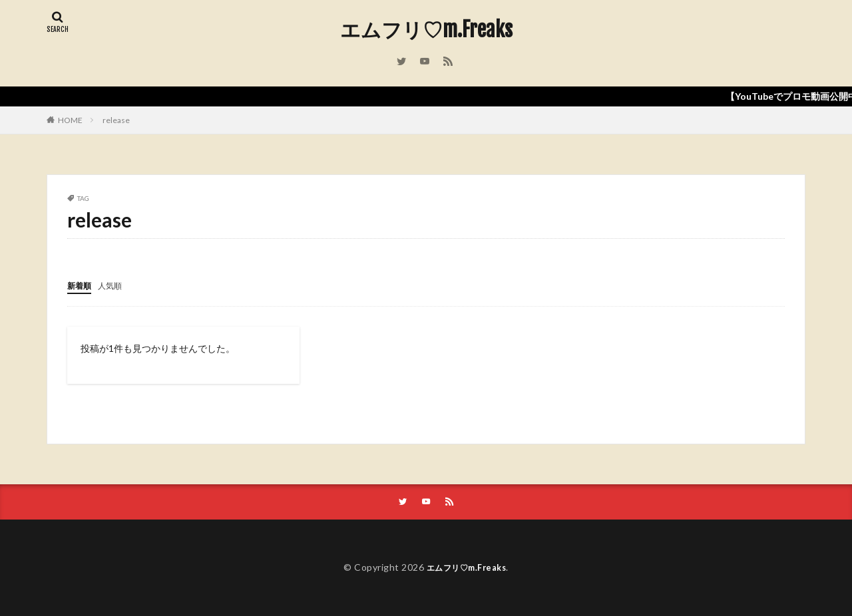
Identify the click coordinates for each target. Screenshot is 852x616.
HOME (70, 120)
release (116, 120)
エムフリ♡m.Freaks (426, 30)
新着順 (81, 285)
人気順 (116, 285)
